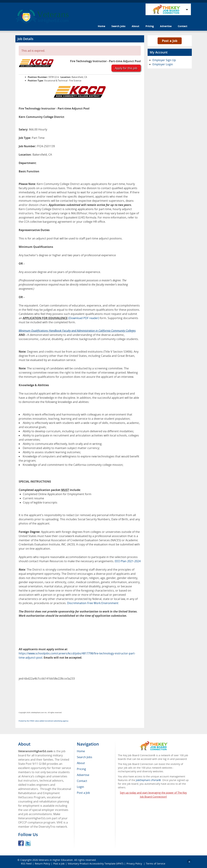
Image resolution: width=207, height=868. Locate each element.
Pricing (150, 26)
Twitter (28, 843)
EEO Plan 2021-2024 (128, 561)
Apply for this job (126, 68)
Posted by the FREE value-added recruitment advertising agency (44, 721)
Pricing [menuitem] (81, 769)
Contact (183, 26)
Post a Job (170, 41)
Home (101, 26)
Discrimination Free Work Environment (93, 603)
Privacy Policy (135, 864)
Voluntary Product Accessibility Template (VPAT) (96, 864)
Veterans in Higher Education (56, 860)
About (135, 26)
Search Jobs (118, 26)
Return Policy (42, 864)
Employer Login (163, 64)
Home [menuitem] (81, 751)
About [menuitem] (81, 763)
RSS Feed (26, 864)
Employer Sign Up (164, 60)
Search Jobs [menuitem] (85, 757)
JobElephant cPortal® (148, 780)
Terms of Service (156, 864)
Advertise (166, 26)
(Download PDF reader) (84, 318)
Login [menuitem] (80, 787)
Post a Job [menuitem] (83, 793)
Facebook (21, 843)
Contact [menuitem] (82, 781)
